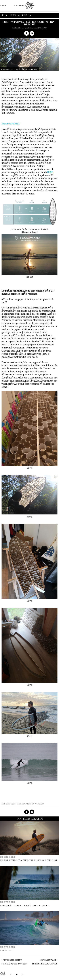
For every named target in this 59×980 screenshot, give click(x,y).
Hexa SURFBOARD (11, 124)
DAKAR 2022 (6, 950)
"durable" (30, 804)
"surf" (13, 804)
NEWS (3, 6)
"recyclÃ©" (39, 804)
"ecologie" (21, 804)
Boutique (17, 27)
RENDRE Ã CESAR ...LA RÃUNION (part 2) (25, 905)
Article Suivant (48, 960)
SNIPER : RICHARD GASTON (45, 964)
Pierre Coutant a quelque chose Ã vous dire (29, 860)
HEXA (50, 172)
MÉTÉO (4, 27)
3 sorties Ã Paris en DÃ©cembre (14, 964)
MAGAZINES (20, 6)
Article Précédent (12, 960)
